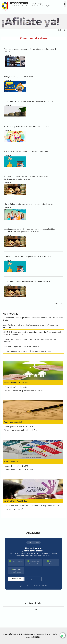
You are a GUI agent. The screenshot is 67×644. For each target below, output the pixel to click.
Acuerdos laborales (11, 462)
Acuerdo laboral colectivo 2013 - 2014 (19, 470)
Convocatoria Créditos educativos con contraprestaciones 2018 (28, 281)
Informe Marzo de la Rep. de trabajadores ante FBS (24, 391)
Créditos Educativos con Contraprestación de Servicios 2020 (27, 256)
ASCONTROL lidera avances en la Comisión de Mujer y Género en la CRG (32, 506)
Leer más (8, 55)
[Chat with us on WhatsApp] (63, 635)
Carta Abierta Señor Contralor (16, 387)
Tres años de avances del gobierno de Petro (21, 430)
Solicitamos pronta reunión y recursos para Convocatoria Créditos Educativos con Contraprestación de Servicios (29, 230)
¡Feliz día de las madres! (14, 509)
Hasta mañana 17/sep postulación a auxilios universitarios (26, 151)
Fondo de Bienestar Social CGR (16, 383)
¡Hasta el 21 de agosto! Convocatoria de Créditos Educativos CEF (29, 204)
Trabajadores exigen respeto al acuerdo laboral (21, 346)
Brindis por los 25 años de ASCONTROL (20, 427)
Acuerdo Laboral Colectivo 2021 (17, 466)
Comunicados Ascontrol (13, 422)
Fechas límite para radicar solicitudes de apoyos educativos (27, 126)
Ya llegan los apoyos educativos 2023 (18, 76)
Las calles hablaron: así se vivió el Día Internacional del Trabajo (27, 351)
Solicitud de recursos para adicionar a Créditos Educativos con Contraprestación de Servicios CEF (28, 178)
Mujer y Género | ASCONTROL (15, 501)
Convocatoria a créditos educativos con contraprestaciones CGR (29, 101)
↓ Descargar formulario (33, 579)
